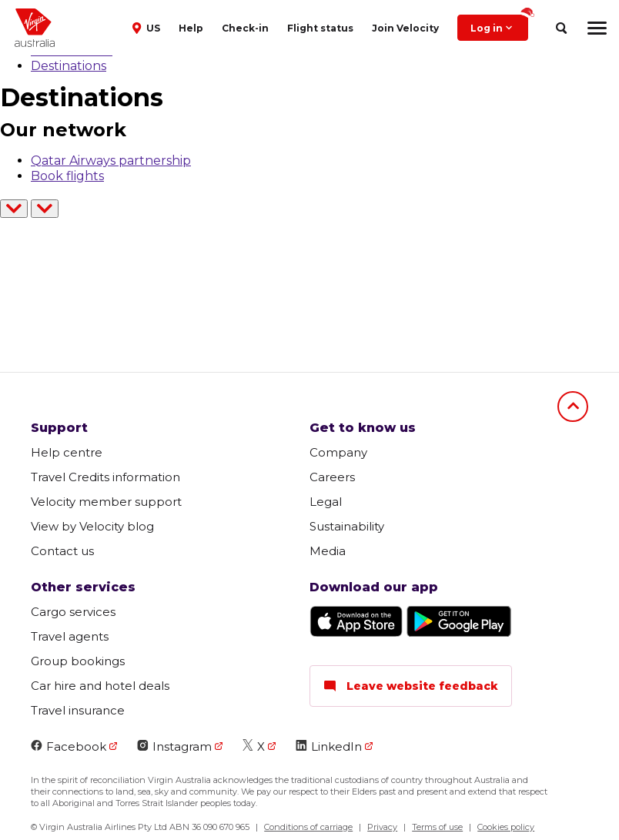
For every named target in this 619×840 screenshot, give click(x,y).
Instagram (174, 746)
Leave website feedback (411, 686)
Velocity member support (106, 502)
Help (191, 28)
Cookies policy (506, 827)
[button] (148, 27)
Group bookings (78, 661)
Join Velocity (405, 28)
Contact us (62, 551)
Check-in (245, 28)
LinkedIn (329, 746)
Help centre (67, 452)
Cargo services (73, 612)
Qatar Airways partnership (111, 161)
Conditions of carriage (308, 827)
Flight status (320, 28)
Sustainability (347, 526)
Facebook (69, 746)
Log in (499, 24)
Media (328, 551)
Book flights (67, 176)
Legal (326, 502)
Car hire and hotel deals (100, 686)
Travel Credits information (105, 477)
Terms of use (437, 827)
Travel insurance (78, 710)
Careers (332, 477)
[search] (561, 28)
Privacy (382, 827)
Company (338, 452)
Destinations (69, 66)
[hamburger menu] (597, 28)
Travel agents (70, 636)
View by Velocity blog (92, 526)
